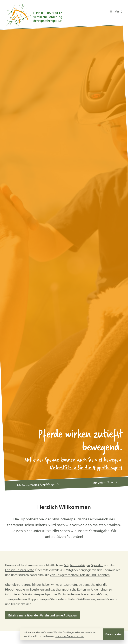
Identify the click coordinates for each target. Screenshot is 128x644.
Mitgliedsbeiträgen (77, 564)
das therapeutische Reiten (68, 588)
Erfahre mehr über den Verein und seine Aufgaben (43, 614)
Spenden (97, 564)
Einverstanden (113, 634)
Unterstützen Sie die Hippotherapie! (86, 467)
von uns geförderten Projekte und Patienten (80, 573)
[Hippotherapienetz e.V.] (34, 15)
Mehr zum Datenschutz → (70, 636)
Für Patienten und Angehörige (38, 483)
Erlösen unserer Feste (20, 568)
